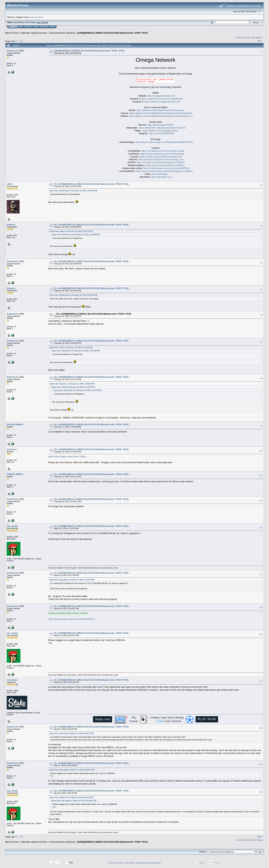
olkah (10, 184)
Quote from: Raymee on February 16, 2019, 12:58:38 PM (72, 384)
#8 (261, 378)
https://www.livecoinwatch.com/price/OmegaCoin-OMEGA (164, 171)
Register (44, 27)
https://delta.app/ (159, 174)
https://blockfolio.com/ (162, 177)
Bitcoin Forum (12, 33)
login (32, 17)
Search (28, 27)
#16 (261, 634)
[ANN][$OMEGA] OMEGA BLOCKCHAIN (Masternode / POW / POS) (112, 33)
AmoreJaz (12, 680)
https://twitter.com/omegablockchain (160, 131)
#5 (261, 290)
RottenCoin (13, 51)
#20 (261, 792)
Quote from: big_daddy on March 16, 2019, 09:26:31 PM (72, 770)
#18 (261, 728)
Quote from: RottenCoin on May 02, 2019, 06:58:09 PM (71, 797)
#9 (261, 426)
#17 (261, 681)
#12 (261, 501)
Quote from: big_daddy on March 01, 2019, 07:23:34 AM (72, 580)
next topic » (257, 37)
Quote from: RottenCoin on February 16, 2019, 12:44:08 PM (73, 191)
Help (21, 27)
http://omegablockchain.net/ (161, 96)
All (21, 41)
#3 (261, 226)
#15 (261, 607)
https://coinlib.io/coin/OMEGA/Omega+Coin (161, 157)
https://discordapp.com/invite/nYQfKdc (67, 457)
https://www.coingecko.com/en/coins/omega (162, 154)
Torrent (45, 22)
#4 (261, 263)
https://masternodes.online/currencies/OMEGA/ (167, 168)
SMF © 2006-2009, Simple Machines (145, 863)
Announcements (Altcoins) (62, 33)
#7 (261, 342)
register (40, 17)
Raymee (11, 225)
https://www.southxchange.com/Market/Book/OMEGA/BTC (164, 142)
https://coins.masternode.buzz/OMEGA (165, 165)
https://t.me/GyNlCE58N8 (161, 133)
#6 (261, 315)
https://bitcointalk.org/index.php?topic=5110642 (162, 128)
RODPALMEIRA (15, 424)
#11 (261, 476)
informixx (12, 449)
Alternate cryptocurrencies (34, 33)
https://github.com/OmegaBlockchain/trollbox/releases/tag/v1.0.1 (161, 116)
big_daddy (12, 526)
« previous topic (243, 37)
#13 (261, 527)
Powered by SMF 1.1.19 (118, 863)
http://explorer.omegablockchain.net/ (162, 102)
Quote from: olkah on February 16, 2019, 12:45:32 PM (71, 231)
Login (36, 27)
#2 (261, 185)
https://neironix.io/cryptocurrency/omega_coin (161, 159)
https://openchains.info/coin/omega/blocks (162, 99)
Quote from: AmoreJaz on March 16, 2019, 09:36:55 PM (72, 733)
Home (13, 27)
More (52, 27)
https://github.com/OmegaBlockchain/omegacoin (160, 110)
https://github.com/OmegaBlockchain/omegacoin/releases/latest (161, 113)
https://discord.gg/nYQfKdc (161, 125)
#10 (261, 451)
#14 (261, 574)
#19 (261, 764)
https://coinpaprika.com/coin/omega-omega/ (163, 151)
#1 (261, 52)
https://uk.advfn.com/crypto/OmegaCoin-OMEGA (160, 162)
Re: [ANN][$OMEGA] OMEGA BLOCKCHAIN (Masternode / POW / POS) (91, 184)
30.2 (39, 22)
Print (260, 41)
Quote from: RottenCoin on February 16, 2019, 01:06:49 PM (73, 295)
